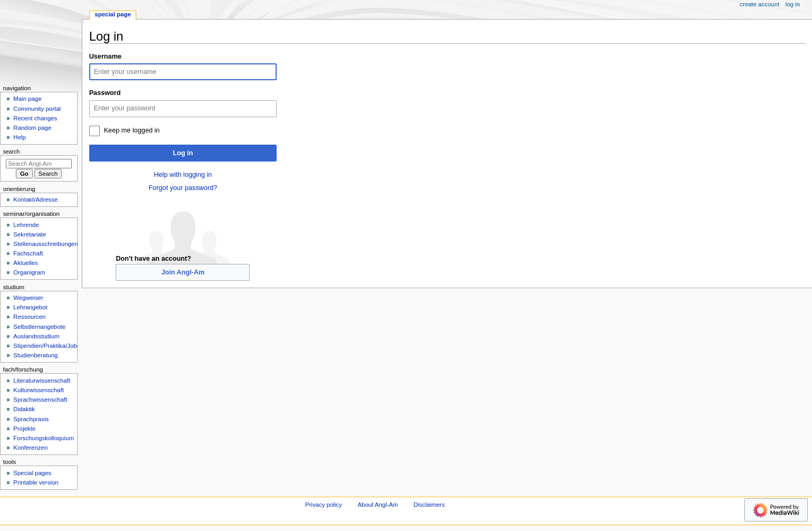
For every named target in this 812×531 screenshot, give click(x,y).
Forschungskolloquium (44, 438)
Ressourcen (29, 317)
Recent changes (35, 118)
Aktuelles (25, 263)
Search (12, 151)
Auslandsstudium (36, 336)
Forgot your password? (183, 188)
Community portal (37, 109)
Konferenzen (30, 448)
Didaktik (24, 409)
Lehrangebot (30, 307)
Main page (27, 99)
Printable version (36, 482)
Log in (183, 153)
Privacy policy (324, 505)
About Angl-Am (377, 505)
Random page (32, 128)
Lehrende (26, 225)
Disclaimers (429, 505)
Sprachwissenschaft (40, 400)
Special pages (32, 473)
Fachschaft (28, 253)
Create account (759, 4)
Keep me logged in (132, 130)
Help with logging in (183, 175)
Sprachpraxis (31, 419)
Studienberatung (35, 355)
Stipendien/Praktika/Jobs (46, 346)
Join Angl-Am (183, 272)
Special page (113, 14)
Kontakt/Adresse (35, 200)
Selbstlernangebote (39, 327)
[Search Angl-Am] (39, 164)
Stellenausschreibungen (45, 244)
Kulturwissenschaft (38, 390)
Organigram (29, 272)
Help (20, 137)
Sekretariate (30, 234)
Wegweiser (28, 298)
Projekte (24, 429)
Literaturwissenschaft (42, 381)
